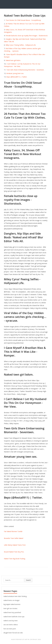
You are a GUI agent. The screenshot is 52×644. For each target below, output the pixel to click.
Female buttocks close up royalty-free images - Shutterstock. (27, 36)
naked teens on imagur (12, 600)
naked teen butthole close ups (14, 617)
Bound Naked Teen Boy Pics (14, 552)
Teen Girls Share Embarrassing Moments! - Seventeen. (25, 70)
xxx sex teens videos (11, 625)
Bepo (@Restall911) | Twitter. (17, 77)
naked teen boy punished (12, 612)
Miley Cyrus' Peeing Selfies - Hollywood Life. (21, 45)
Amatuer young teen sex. (15, 73)
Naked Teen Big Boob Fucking (15, 559)
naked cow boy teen (11, 621)
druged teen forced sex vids (13, 633)
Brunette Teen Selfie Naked (14, 538)
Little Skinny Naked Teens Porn (15, 545)
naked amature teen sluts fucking (15, 596)
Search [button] (28, 580)
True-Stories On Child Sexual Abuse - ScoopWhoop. (23, 20)
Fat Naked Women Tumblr (13, 531)
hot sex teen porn (10, 629)
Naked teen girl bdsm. (13, 60)
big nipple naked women (12, 604)
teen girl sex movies (10, 608)
